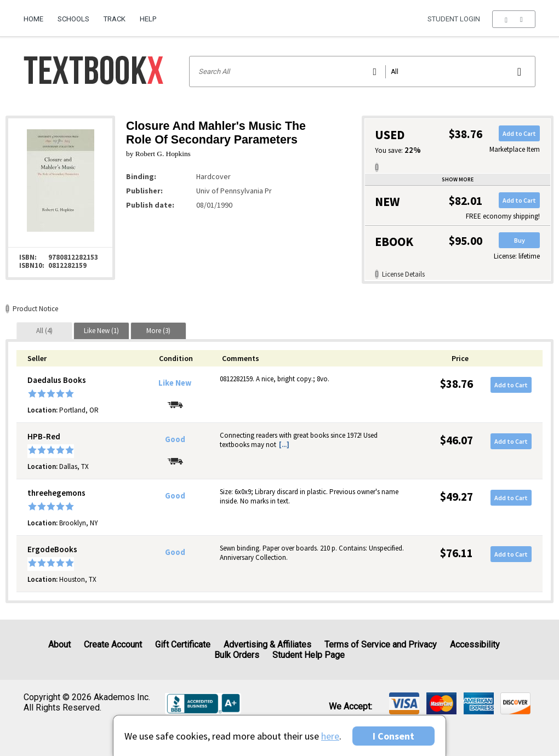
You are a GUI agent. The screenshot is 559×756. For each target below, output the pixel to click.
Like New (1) (101, 331)
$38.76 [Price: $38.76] (457, 384)
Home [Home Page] (33, 19)
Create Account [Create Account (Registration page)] (113, 645)
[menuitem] (37, 15)
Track (115, 19)
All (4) (44, 331)
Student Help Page (309, 655)
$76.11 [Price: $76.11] (457, 553)
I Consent (393, 736)
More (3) (158, 331)
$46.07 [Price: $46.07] (457, 440)
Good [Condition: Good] (175, 439)
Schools (73, 19)
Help (148, 19)
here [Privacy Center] (330, 736)
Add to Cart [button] (519, 133)
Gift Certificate (183, 645)
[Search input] (363, 71)
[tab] (44, 331)
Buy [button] (520, 240)
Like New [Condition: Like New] (175, 383)
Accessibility (475, 645)
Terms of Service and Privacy (381, 645)
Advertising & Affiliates (267, 645)
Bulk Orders (237, 655)
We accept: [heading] (350, 707)
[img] (404, 703)
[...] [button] (284, 445)
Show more (458, 179)
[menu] (514, 19)
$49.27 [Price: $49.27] (457, 497)
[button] (514, 19)
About (59, 645)
